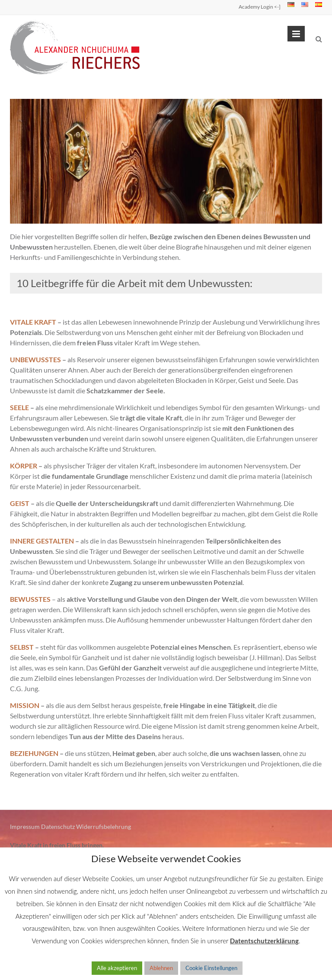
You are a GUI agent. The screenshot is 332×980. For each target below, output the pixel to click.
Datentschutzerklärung (264, 941)
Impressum (25, 827)
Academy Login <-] (260, 7)
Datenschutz (58, 827)
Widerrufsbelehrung (104, 827)
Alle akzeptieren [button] (117, 968)
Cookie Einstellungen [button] (211, 968)
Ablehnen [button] (161, 968)
